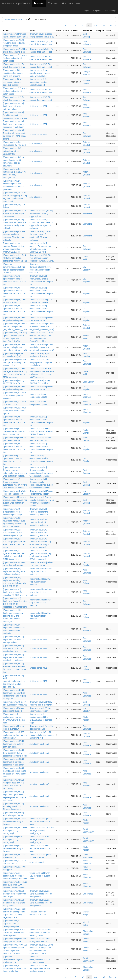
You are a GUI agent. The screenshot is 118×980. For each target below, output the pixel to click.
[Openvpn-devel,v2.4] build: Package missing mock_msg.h (15, 830)
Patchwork (8, 4)
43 (96, 25)
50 (110, 25)
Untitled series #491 (38, 640)
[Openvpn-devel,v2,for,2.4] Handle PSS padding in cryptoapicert (15, 214)
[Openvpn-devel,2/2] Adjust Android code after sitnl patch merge (15, 58)
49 (104, 25)
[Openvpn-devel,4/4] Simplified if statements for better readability (15, 968)
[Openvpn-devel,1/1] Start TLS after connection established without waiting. (15, 258)
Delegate (100, 31)
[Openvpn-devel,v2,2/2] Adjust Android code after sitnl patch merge (14, 43)
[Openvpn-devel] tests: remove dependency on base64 (13, 848)
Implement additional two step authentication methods (41, 571)
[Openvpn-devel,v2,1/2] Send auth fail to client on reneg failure (41, 894)
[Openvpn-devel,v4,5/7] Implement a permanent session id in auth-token (14, 657)
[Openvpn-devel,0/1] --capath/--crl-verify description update (13, 924)
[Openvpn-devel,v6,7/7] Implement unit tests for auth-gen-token (13, 106)
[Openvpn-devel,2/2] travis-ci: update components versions (15, 396)
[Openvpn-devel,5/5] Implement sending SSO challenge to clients (14, 571)
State (109, 31)
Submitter (87, 31)
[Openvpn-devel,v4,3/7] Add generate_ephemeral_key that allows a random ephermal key (14, 681)
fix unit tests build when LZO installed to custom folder (40, 876)
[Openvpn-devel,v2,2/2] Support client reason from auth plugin (15, 894)
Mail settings (110, 11)
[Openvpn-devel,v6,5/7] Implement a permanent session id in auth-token (14, 124)
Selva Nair (87, 214)
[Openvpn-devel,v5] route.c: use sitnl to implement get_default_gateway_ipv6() (15, 327)
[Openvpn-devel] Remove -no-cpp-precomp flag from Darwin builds (15, 362)
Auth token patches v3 (39, 744)
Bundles (53, 4)
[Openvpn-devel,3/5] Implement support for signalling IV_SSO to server (15, 592)
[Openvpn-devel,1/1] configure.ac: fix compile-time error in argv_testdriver (15, 876)
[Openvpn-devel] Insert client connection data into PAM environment (15, 431)
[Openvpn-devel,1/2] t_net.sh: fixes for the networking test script (39, 522)
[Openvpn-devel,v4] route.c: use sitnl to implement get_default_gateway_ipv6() (15, 347)
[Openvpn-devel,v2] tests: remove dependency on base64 (14, 822)
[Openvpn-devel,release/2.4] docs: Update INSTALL (14, 959)
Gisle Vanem (88, 382)
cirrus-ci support (37, 862)
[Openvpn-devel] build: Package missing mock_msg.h (13, 839)
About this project (71, 4)
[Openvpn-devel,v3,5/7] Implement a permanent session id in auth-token (14, 762)
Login (86, 11)
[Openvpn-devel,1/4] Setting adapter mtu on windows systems (40, 968)
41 (83, 25)
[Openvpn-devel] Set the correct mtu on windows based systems (14, 933)
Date (75, 31)
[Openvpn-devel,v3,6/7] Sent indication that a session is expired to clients (15, 753)
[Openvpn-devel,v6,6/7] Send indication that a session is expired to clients (15, 115)
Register (97, 11)
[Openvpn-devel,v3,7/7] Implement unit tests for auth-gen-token (13, 744)
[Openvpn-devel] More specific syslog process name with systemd (13, 73)
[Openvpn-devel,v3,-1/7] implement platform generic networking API (15, 735)
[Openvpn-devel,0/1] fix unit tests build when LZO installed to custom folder (15, 885)
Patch (6, 31)
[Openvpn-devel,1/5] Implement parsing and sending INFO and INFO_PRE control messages (13, 616)
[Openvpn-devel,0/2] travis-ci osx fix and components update (15, 411)
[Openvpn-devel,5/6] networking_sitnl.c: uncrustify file (12, 151)
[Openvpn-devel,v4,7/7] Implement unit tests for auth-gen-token (13, 640)
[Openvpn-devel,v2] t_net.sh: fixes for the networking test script (12, 512)
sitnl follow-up (36, 144)
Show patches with (13, 20)
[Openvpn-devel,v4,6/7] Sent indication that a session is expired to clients (15, 648)
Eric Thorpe (88, 894)
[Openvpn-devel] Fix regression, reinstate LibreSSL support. (12, 82)
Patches (39, 4)
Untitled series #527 (38, 106)
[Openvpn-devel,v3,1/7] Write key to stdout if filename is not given (13, 806)
